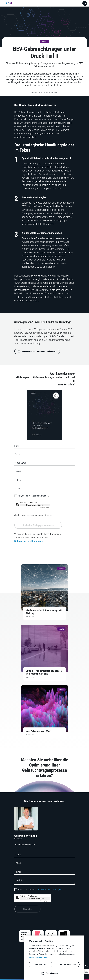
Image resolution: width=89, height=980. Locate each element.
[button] (86, 972)
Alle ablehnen (41, 964)
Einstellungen (52, 973)
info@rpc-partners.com (25, 845)
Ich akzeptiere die (40, 890)
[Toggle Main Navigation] (3, 3)
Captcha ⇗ (45, 508)
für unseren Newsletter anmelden (33, 496)
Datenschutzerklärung (38, 957)
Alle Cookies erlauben (68, 964)
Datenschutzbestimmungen (29, 541)
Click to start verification (35, 505)
